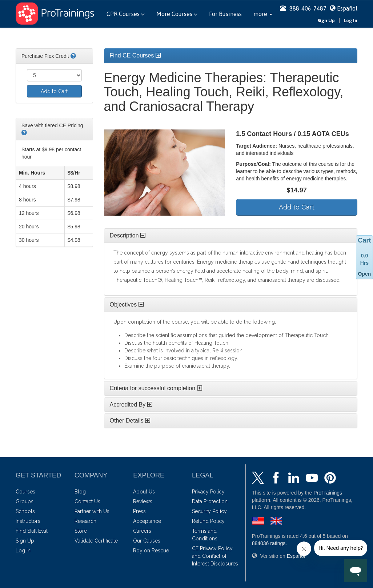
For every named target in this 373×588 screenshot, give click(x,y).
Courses (25, 492)
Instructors (28, 521)
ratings (269, 543)
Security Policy (209, 511)
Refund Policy (208, 521)
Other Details (130, 421)
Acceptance (147, 521)
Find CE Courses (135, 55)
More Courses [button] (177, 14)
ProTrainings (328, 493)
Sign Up (326, 21)
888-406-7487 (303, 8)
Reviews (143, 501)
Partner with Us (92, 511)
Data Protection (210, 501)
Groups (25, 501)
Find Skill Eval (32, 531)
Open (365, 274)
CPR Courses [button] (126, 14)
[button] (263, 14)
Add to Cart (54, 91)
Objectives (127, 305)
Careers (142, 531)
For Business (225, 14)
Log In (350, 21)
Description (128, 235)
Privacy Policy (208, 492)
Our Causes (147, 541)
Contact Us (87, 501)
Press (139, 511)
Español (347, 8)
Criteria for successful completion (156, 388)
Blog (80, 492)
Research (85, 521)
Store (81, 531)
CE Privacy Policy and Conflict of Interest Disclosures (215, 556)
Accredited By (131, 405)
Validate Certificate (96, 541)
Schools (25, 511)
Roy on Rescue (151, 551)
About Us (144, 492)
